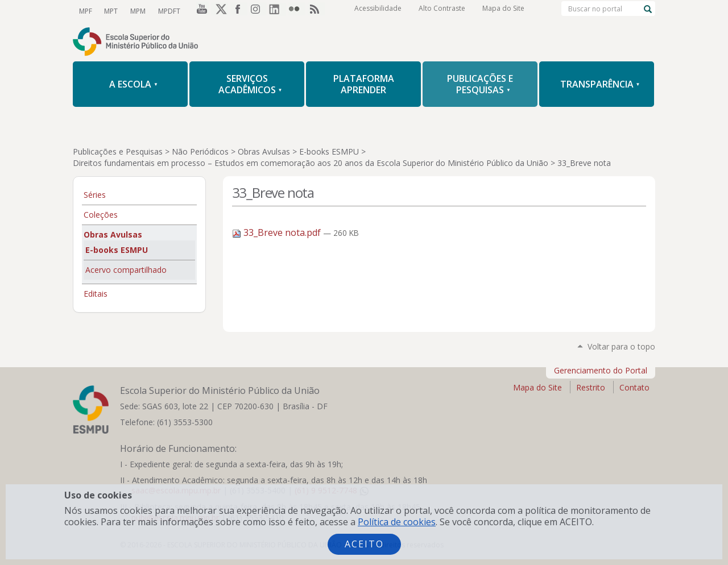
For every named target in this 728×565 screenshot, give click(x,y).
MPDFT (166, 11)
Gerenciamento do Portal (601, 370)
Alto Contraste (442, 11)
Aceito (364, 544)
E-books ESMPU (329, 151)
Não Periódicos (200, 151)
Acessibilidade (378, 11)
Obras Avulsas (264, 151)
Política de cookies (397, 522)
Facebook (239, 11)
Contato (634, 387)
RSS (316, 11)
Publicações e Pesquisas (118, 151)
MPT (110, 11)
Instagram (258, 11)
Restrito (591, 387)
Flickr (297, 11)
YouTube (200, 11)
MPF (85, 11)
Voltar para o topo (621, 346)
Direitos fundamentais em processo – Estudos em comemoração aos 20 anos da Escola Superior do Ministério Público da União (311, 163)
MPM (136, 11)
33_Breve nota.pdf (278, 232)
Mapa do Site (503, 11)
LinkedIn (278, 11)
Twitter (220, 11)
